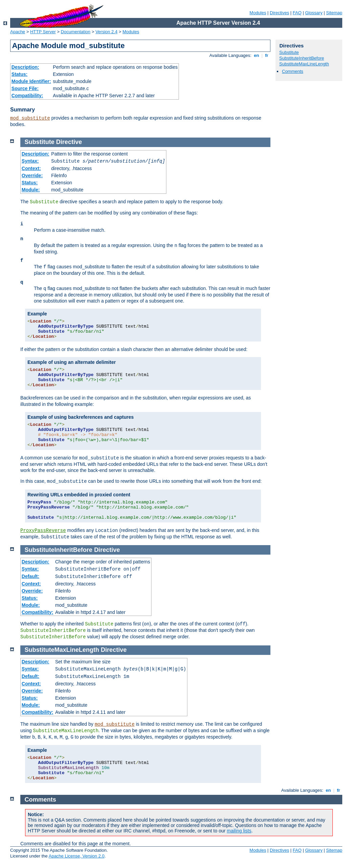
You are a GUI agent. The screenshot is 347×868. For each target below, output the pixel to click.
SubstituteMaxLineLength (304, 64)
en (257, 55)
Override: (32, 175)
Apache (18, 32)
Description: (25, 67)
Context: (31, 168)
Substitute (289, 52)
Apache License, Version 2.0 (76, 856)
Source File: (25, 88)
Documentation (75, 32)
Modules (258, 13)
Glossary (314, 13)
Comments (293, 71)
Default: (30, 576)
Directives (279, 13)
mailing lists (239, 831)
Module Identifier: (31, 81)
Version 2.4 (107, 32)
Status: (19, 74)
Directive (69, 142)
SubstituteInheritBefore (302, 58)
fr (267, 55)
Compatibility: (27, 96)
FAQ (297, 13)
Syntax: (30, 161)
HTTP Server (43, 32)
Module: (31, 190)
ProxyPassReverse (43, 531)
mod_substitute (30, 118)
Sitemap (334, 13)
